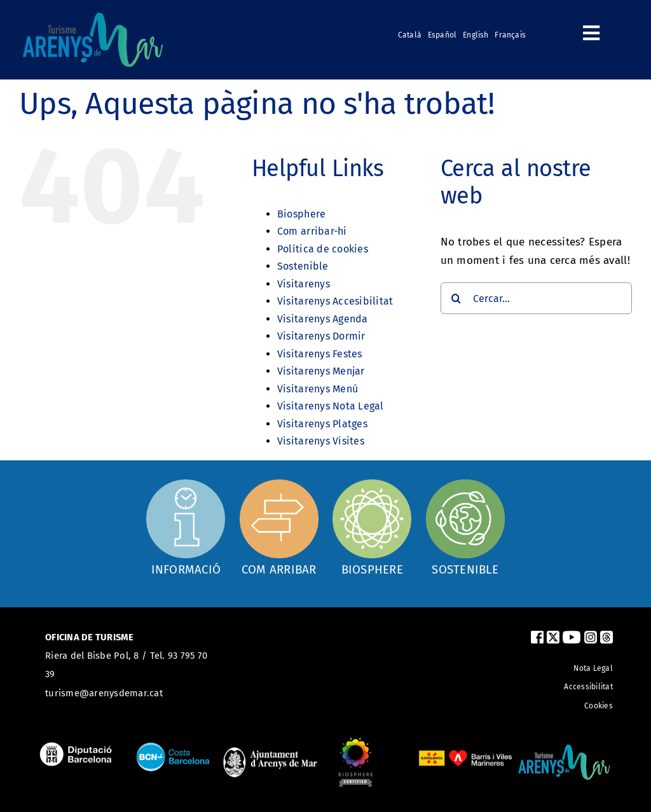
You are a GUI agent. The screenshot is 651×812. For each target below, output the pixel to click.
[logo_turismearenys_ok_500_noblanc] (93, 18)
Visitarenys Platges (322, 424)
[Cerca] (456, 298)
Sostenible (303, 266)
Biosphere (301, 214)
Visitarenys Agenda (323, 319)
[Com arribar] (279, 527)
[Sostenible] (465, 527)
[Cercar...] (536, 298)
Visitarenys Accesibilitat (335, 301)
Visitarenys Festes (320, 354)
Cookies (599, 706)
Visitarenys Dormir (321, 336)
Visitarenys (304, 284)
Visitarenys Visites (321, 441)
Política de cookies (323, 249)
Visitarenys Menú (318, 389)
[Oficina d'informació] (186, 526)
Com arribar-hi (312, 231)
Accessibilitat (588, 687)
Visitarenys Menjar (321, 371)
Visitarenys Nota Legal (331, 406)
